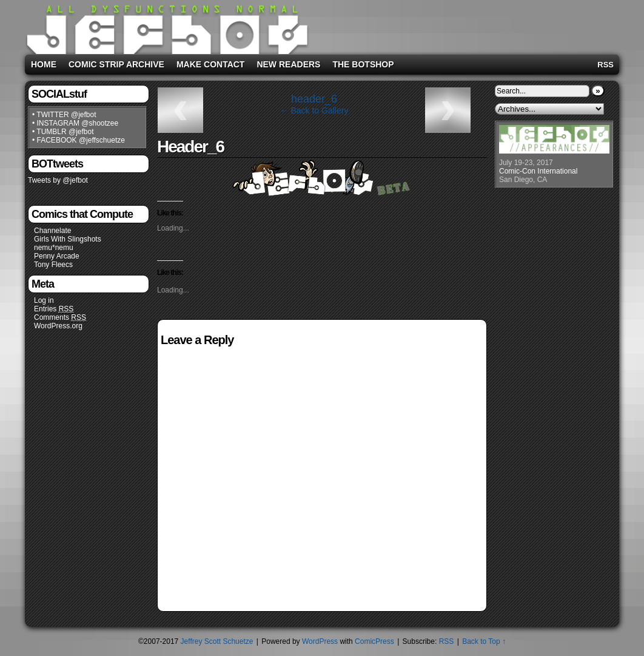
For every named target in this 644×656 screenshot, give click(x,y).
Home (44, 64)
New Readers (288, 64)
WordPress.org (58, 326)
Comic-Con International (538, 171)
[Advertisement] (464, 25)
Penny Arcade (57, 256)
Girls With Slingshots (68, 239)
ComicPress (374, 641)
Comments (60, 318)
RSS (605, 65)
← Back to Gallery (314, 110)
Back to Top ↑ (484, 641)
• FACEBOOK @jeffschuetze (79, 140)
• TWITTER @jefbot (64, 115)
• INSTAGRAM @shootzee (75, 123)
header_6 (314, 99)
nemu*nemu (54, 248)
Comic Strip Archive (116, 64)
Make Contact (211, 64)
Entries (54, 309)
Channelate (52, 231)
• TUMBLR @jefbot (63, 132)
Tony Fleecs (53, 265)
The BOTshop (363, 64)
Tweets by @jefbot (58, 180)
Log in (44, 300)
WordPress (320, 641)
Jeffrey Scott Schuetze (217, 641)
